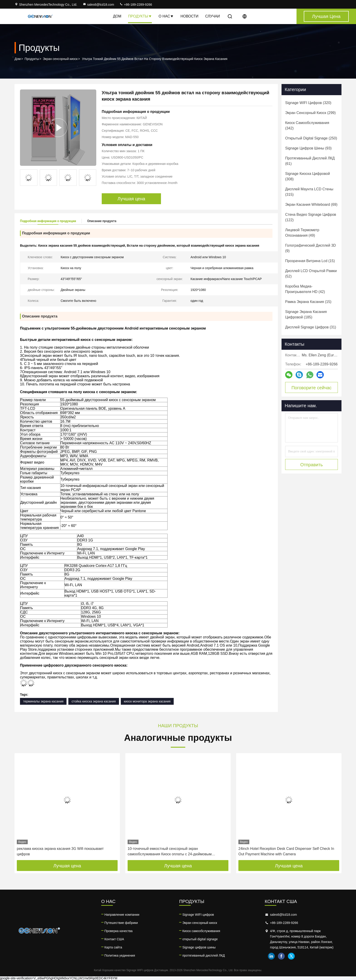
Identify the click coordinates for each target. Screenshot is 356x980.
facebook (281, 956)
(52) (311, 274)
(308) (308, 176)
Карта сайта (113, 947)
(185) (306, 314)
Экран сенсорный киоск (60, 59)
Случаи (213, 16)
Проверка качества (119, 931)
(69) (311, 205)
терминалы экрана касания (43, 701)
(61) (310, 161)
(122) (311, 217)
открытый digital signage (200, 939)
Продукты (140, 16)
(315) (309, 192)
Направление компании (122, 915)
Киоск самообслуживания (201, 931)
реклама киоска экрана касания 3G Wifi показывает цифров (60, 851)
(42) (305, 289)
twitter (291, 956)
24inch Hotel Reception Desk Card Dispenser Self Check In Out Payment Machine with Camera (286, 851)
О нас (166, 16)
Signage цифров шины (199, 947)
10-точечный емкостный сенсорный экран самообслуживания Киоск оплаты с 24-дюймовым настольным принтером (170, 852)
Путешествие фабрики (121, 923)
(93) (308, 148)
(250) (311, 138)
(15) (310, 261)
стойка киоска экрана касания (94, 701)
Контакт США (114, 939)
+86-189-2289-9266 (136, 5)
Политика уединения (120, 955)
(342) (307, 125)
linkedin (271, 956)
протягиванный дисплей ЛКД (204, 955)
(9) (310, 248)
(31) (311, 327)
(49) (302, 233)
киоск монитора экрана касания (147, 701)
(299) (310, 113)
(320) (308, 103)
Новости (189, 16)
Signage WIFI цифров (198, 915)
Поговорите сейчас (312, 388)
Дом (117, 16)
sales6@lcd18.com (98, 5)
